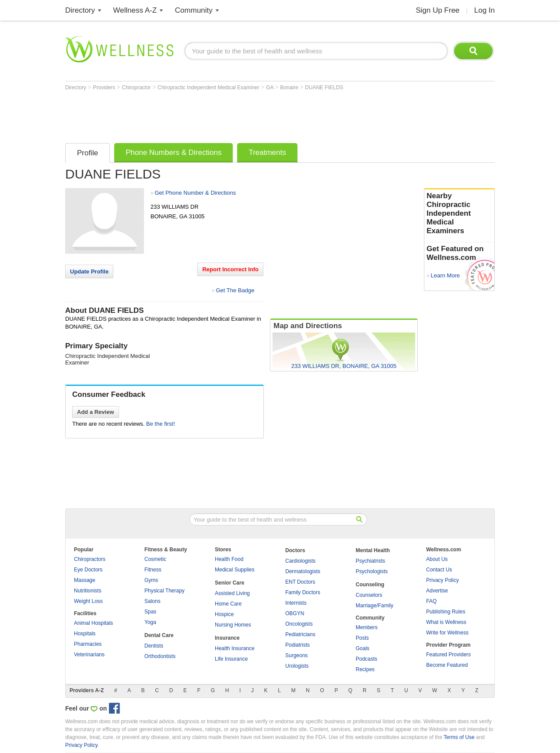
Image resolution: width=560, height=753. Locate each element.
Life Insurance (231, 659)
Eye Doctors (88, 570)
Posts (362, 638)
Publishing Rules (446, 612)
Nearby (459, 214)
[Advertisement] (224, 115)
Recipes (365, 669)
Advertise (437, 591)
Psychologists (372, 571)
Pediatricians (300, 634)
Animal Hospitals (93, 623)
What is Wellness (446, 622)
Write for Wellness (447, 633)
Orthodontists (160, 656)
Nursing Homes (233, 625)
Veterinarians (89, 655)
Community (194, 10)
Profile (87, 153)
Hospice (224, 614)
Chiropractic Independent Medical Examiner (209, 88)
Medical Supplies (235, 570)
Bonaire (290, 88)
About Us (437, 559)
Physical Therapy (164, 591)
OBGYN (295, 613)
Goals (362, 648)
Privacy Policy (443, 580)
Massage (85, 580)
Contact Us (439, 570)
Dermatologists (303, 571)
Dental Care (159, 635)
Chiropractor (137, 88)
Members (367, 627)
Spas (150, 612)
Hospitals (85, 634)
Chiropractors (90, 559)
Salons (152, 601)
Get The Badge (235, 290)
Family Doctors (303, 592)
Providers (105, 88)
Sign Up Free (437, 10)
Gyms (151, 580)
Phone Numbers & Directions (173, 152)
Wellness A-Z (135, 10)
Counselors (369, 595)
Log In (485, 10)
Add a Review (96, 412)
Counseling (370, 585)
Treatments (267, 152)
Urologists (297, 666)
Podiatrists (297, 645)
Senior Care (229, 583)
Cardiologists (300, 561)
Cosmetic (155, 559)
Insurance (227, 638)
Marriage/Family (374, 606)
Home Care (228, 604)
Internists (296, 603)
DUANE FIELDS (324, 88)
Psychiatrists (370, 561)
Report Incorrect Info (230, 269)
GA (270, 88)
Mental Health (373, 550)
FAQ (431, 601)
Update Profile (89, 271)
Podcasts (366, 659)
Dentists (154, 646)
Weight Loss (88, 601)
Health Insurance (235, 648)
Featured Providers (448, 655)
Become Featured (447, 665)
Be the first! (161, 424)
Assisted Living (232, 593)
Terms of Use (459, 737)
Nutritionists (88, 591)
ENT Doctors (300, 582)
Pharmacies (88, 644)
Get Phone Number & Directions (195, 193)
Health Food (229, 559)
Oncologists (299, 624)
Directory (80, 10)
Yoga (150, 622)
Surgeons (296, 655)
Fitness (153, 570)
